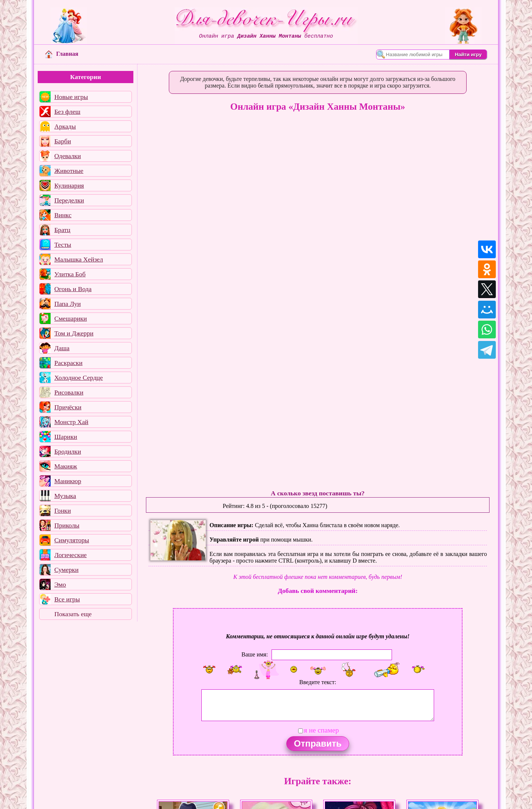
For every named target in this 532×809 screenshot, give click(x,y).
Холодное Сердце (79, 378)
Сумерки (66, 570)
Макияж (66, 466)
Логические (71, 555)
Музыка (65, 496)
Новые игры (71, 97)
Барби (63, 141)
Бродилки (68, 451)
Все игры (67, 599)
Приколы (67, 525)
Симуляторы (72, 540)
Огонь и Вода (73, 289)
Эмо (60, 584)
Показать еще (73, 614)
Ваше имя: (255, 654)
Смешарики (71, 318)
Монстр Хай (71, 422)
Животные (69, 171)
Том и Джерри (74, 333)
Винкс (63, 215)
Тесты (63, 245)
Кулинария (69, 185)
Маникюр (68, 481)
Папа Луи (68, 304)
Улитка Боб (70, 274)
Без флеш (67, 112)
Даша (62, 348)
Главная (62, 54)
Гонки (63, 511)
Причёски (68, 407)
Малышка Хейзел (79, 259)
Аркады (65, 126)
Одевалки (68, 156)
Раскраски (68, 363)
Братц (62, 230)
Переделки (69, 200)
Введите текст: (318, 682)
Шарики (66, 437)
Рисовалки (69, 392)
